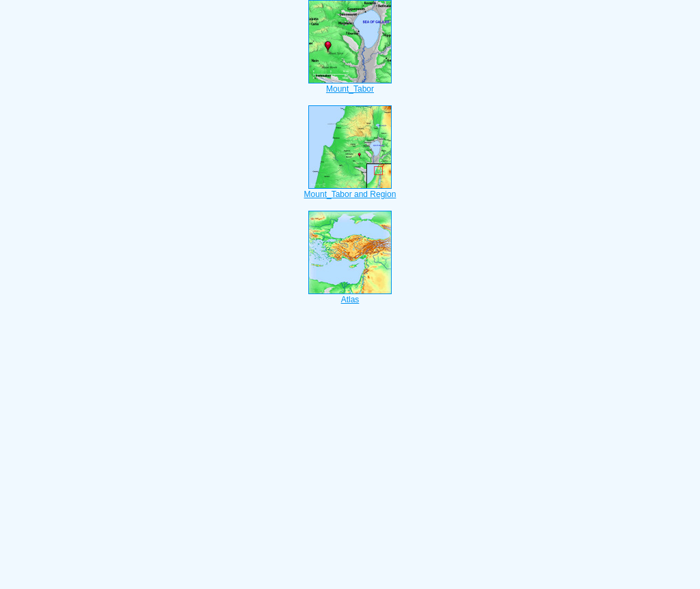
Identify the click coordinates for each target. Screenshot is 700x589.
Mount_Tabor (350, 85)
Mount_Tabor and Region (350, 190)
